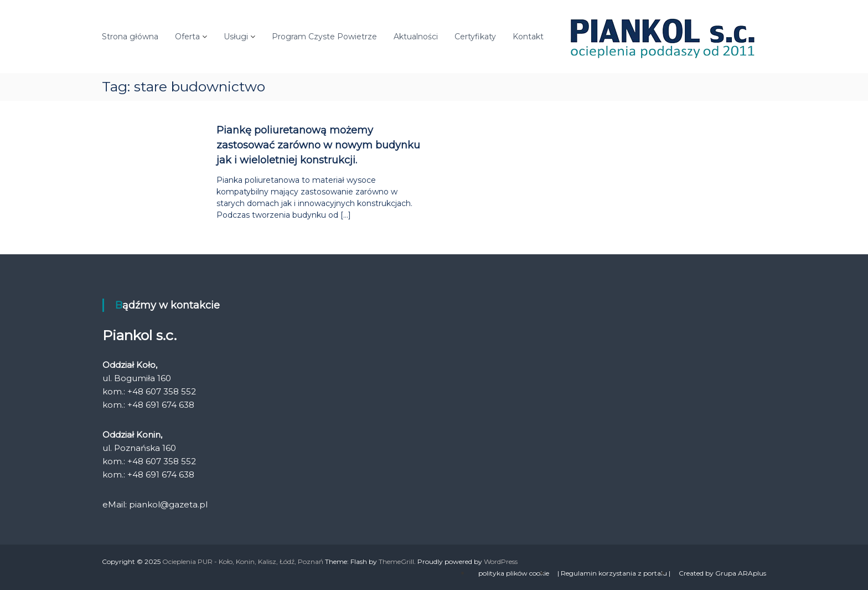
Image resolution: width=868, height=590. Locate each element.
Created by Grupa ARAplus (722, 573)
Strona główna (130, 37)
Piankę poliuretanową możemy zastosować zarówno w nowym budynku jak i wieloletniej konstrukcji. (318, 145)
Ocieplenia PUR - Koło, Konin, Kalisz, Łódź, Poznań (243, 561)
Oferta (187, 37)
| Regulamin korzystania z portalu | (614, 573)
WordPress (501, 561)
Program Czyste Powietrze (324, 37)
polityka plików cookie (514, 573)
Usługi (236, 37)
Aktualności (416, 37)
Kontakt (528, 37)
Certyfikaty (475, 37)
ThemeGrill (396, 561)
